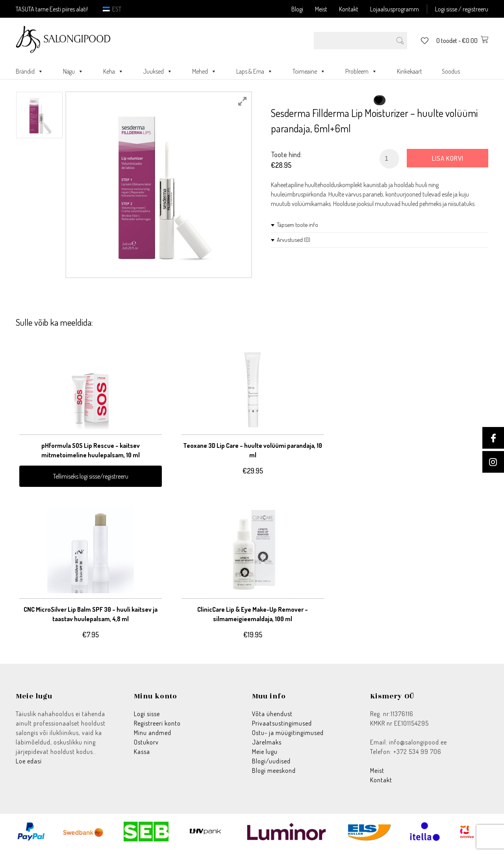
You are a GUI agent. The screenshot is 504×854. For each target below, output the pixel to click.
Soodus (451, 71)
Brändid (30, 71)
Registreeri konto (157, 728)
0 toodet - (462, 41)
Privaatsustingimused (282, 728)
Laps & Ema (255, 71)
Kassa (142, 756)
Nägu (73, 71)
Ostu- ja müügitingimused (288, 737)
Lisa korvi (448, 158)
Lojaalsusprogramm (395, 9)
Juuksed (158, 71)
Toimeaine (309, 71)
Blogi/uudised (271, 766)
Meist (321, 9)
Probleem (361, 71)
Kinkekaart (409, 71)
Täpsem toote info (297, 225)
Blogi (297, 9)
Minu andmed (153, 737)
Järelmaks (267, 747)
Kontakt (349, 9)
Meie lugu (265, 756)
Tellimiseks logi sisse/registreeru (68, 473)
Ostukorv (146, 747)
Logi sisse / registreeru (462, 9)
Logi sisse (147, 718)
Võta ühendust (272, 718)
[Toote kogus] (389, 159)
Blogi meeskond (274, 775)
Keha (113, 71)
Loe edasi (29, 766)
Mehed (204, 71)
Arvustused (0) (294, 240)
